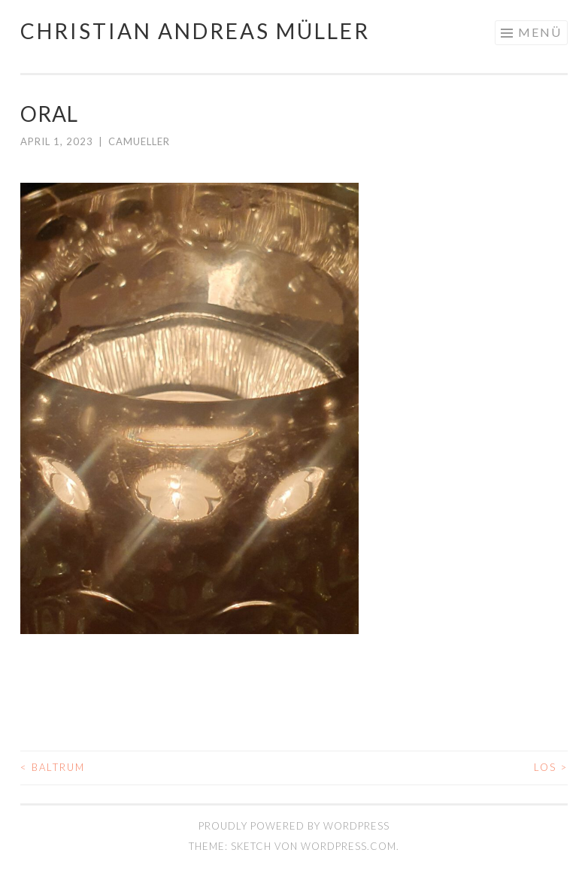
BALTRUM (53, 767)
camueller (139, 141)
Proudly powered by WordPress (294, 826)
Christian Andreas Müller (195, 31)
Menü (540, 32)
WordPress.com (349, 846)
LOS (551, 767)
